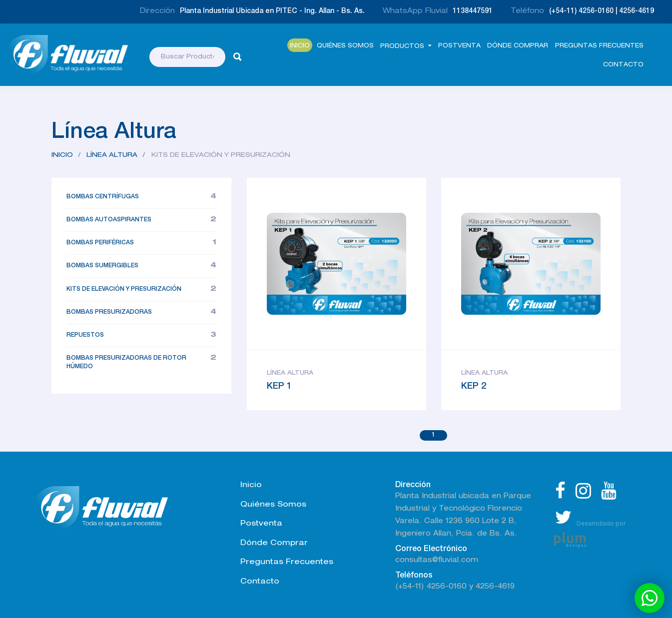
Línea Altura (112, 156)
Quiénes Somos (345, 46)
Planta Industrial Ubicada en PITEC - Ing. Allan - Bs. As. (272, 11)
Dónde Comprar (274, 543)
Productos (402, 46)
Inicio (300, 46)
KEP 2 (474, 387)
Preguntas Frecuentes (599, 46)
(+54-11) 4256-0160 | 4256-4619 (602, 11)
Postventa (459, 46)
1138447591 (473, 11)
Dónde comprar (518, 46)
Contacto (623, 65)
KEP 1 (279, 387)
